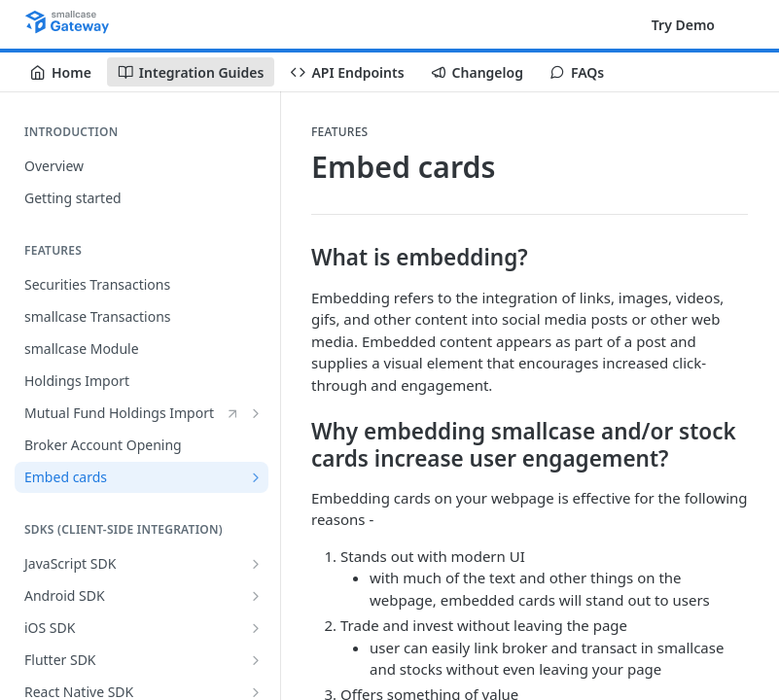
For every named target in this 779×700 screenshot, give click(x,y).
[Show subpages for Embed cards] (256, 477)
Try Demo (683, 25)
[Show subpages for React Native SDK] (256, 692)
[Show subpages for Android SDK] (256, 596)
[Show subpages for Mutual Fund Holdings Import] (256, 413)
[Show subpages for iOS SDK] (256, 628)
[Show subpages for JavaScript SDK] (256, 564)
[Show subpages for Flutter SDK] (256, 660)
